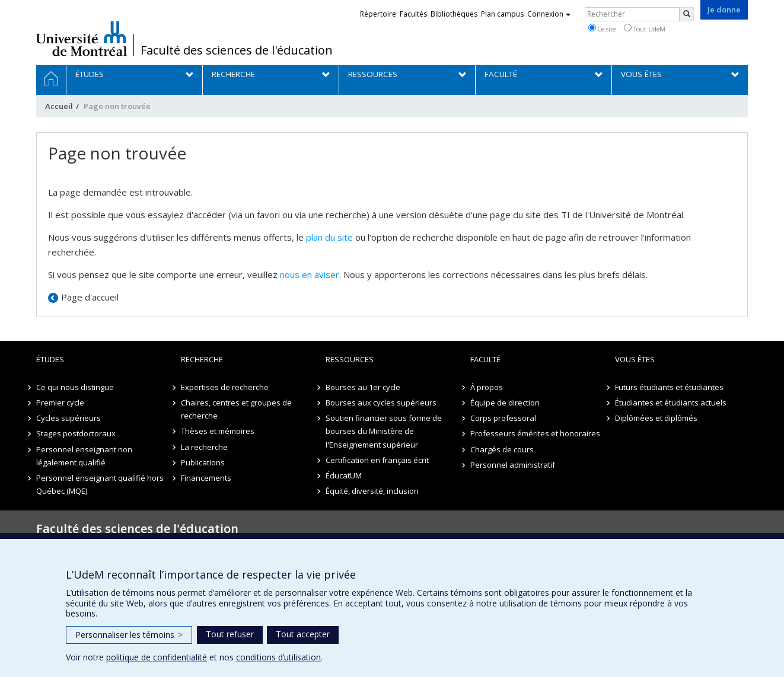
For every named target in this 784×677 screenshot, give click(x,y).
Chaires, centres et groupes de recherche (236, 409)
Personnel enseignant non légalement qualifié (84, 456)
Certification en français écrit (377, 460)
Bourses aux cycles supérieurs (381, 403)
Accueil (59, 106)
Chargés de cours (502, 449)
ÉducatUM (344, 475)
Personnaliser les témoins (129, 635)
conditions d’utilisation (278, 657)
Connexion (549, 14)
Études (50, 359)
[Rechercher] (687, 14)
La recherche (204, 447)
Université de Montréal (82, 39)
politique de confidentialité (157, 657)
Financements (206, 478)
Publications (203, 462)
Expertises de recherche (225, 387)
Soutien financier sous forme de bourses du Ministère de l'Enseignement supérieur (384, 431)
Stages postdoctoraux (76, 433)
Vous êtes (635, 359)
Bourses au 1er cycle (363, 387)
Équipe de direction (505, 403)
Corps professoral (503, 418)
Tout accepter (303, 634)
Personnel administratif (513, 465)
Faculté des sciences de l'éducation (237, 50)
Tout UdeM (645, 28)
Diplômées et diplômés (656, 418)
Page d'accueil (90, 297)
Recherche (202, 359)
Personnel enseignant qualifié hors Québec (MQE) (100, 484)
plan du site (329, 237)
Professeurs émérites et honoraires (535, 433)
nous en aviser (310, 274)
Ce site (602, 28)
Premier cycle (60, 403)
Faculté (485, 359)
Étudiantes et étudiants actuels (671, 403)
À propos (487, 387)
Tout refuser (230, 634)
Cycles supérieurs (68, 418)
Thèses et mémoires (218, 431)
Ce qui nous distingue (75, 387)
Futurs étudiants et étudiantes (669, 387)
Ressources (350, 359)
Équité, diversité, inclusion (372, 491)
